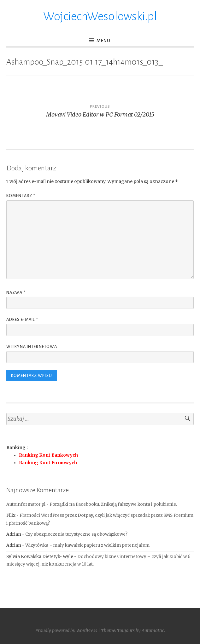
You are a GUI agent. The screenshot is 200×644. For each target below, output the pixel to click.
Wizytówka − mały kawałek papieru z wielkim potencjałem (87, 545)
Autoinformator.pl (26, 504)
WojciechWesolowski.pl (100, 16)
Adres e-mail (22, 320)
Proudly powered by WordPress (66, 630)
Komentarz (21, 196)
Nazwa (16, 293)
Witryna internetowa (32, 347)
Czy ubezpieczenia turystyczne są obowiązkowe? (76, 534)
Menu (104, 41)
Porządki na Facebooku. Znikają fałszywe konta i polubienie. (113, 504)
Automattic (153, 630)
